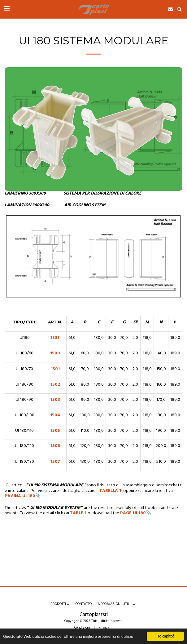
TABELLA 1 (111, 491)
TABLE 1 (78, 513)
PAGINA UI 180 (20, 496)
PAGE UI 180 (133, 513)
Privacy (104, 628)
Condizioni (82, 628)
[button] (7, 9)
